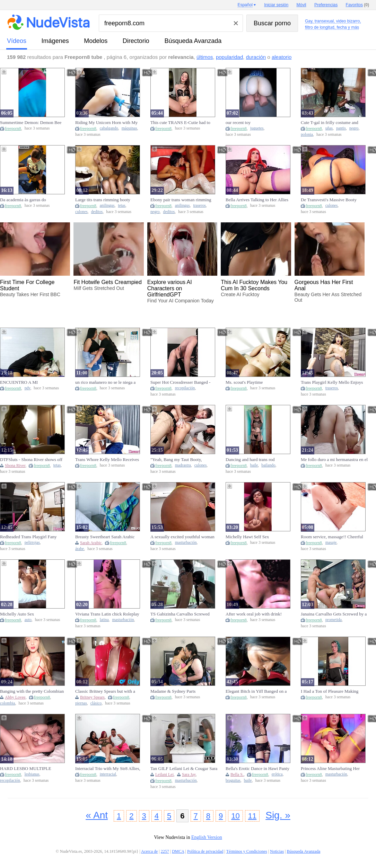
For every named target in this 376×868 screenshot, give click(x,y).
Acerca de (149, 851)
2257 (165, 851)
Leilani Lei (164, 774)
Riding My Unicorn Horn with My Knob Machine (106, 123)
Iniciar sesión (276, 5)
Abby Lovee (15, 697)
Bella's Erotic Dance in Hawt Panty (257, 768)
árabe (80, 549)
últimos (205, 57)
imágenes (55, 41)
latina (104, 620)
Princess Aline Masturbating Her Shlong (330, 769)
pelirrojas (32, 543)
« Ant (97, 815)
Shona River (15, 466)
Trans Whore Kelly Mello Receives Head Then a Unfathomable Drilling (108, 460)
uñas (329, 128)
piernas (81, 703)
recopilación (185, 388)
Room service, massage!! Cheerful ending (332, 537)
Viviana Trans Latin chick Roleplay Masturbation (107, 614)
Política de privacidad (205, 851)
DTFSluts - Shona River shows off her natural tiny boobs (31, 460)
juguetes (257, 128)
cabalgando (109, 128)
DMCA (178, 851)
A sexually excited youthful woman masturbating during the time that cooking (182, 537)
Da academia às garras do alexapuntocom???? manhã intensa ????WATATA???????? (31, 200)
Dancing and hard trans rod (250, 459)
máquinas (129, 128)
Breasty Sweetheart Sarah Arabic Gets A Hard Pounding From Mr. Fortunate (105, 537)
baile (254, 465)
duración (256, 57)
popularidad (229, 57)
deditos (97, 212)
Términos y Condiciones (247, 851)
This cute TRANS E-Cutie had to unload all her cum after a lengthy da (183, 123)
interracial (108, 774)
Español (245, 5)
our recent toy (238, 122)
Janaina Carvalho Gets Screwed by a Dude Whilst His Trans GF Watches (334, 614)
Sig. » (278, 815)
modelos (96, 41)
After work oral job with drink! (254, 614)
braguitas (233, 781)
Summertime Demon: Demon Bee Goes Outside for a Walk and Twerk (32, 123)
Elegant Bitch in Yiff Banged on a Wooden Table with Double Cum (256, 691)
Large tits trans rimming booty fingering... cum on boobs (103, 200)
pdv (28, 388)
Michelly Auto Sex (17, 614)
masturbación (186, 543)
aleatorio (282, 57)
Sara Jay (189, 774)
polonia (307, 135)
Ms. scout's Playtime (244, 382)
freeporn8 (13, 129)
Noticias (277, 851)
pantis (341, 128)
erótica (277, 774)
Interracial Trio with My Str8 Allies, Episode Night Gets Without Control (108, 769)
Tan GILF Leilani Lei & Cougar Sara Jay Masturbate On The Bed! (184, 769)
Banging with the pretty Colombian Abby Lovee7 (32, 691)
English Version (207, 837)
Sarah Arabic (91, 543)
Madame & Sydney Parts (173, 691)
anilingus (107, 206)
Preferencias (326, 5)
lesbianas (32, 774)
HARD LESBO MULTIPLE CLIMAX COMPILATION (26, 769)
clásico (96, 703)
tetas (121, 206)
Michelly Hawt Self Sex (247, 537)
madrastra (183, 465)
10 (235, 816)
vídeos (17, 41)
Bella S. (237, 774)
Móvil (301, 5)
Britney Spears (92, 697)
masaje (331, 543)
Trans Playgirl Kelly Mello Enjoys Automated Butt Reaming (332, 382)
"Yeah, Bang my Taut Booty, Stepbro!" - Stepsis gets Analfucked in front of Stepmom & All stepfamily (184, 460)
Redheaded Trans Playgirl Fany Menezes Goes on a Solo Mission (30, 537)
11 (252, 816)
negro (354, 128)
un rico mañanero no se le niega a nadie (105, 382)
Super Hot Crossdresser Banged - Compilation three (180, 382)
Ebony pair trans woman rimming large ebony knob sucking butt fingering (181, 200)
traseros (199, 206)
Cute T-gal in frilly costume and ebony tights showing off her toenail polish (333, 123)
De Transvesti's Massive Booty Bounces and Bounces (329, 200)
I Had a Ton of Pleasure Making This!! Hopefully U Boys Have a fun (334, 691)
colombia (8, 703)
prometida (334, 620)
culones (81, 212)
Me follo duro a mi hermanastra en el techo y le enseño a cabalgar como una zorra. (334, 460)
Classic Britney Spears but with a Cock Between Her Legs (105, 691)
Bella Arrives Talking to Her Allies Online (257, 200)
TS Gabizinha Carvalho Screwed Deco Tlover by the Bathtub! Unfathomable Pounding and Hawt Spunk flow (182, 614)
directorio (136, 41)
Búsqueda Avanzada (193, 41)
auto (28, 620)
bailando (268, 465)
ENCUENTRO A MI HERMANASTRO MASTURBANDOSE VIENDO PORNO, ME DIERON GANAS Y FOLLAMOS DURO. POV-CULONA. (32, 382)
